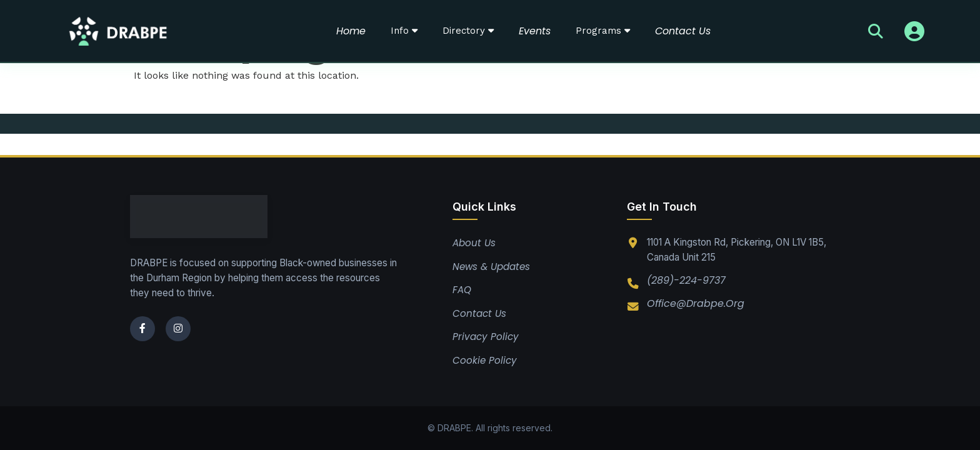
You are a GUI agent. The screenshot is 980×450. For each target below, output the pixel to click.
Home (351, 31)
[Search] (876, 31)
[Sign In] (914, 31)
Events (535, 31)
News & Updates (491, 267)
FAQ (462, 290)
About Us (474, 243)
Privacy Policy (486, 337)
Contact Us (683, 31)
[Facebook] (142, 329)
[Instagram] (178, 329)
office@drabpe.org (696, 304)
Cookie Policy (485, 360)
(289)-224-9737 (686, 281)
